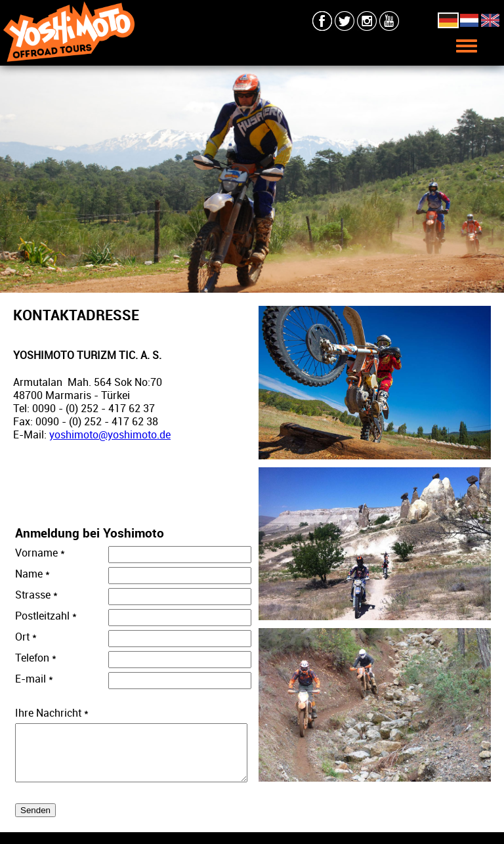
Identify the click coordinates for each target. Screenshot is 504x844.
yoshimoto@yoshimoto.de (110, 434)
